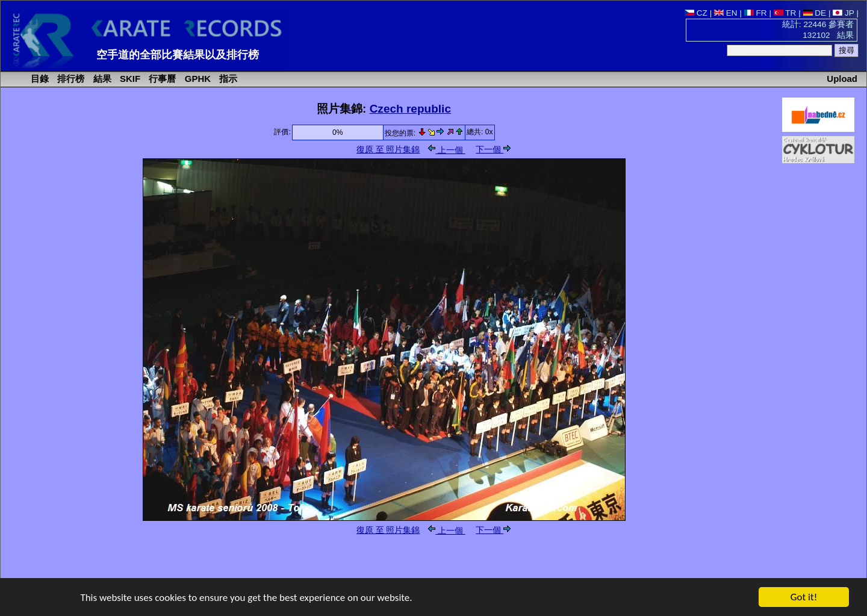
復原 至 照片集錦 (388, 150)
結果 (101, 79)
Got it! (804, 598)
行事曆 (161, 79)
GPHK (197, 79)
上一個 (447, 150)
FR (756, 13)
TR (785, 13)
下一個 (493, 150)
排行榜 (70, 79)
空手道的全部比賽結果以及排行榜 (178, 55)
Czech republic (410, 109)
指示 (227, 79)
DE (815, 13)
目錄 (39, 79)
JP (843, 13)
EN (726, 13)
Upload (842, 79)
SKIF (129, 79)
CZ (696, 13)
